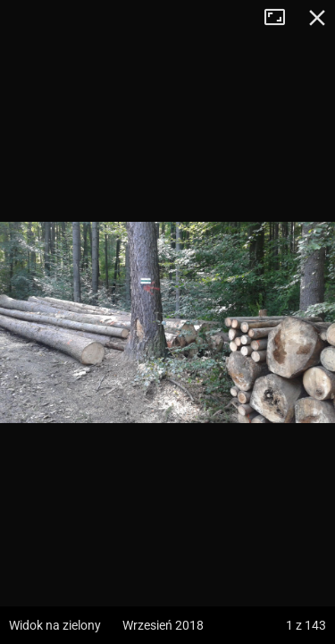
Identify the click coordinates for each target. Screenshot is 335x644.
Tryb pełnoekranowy (281, 18)
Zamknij (317, 18)
